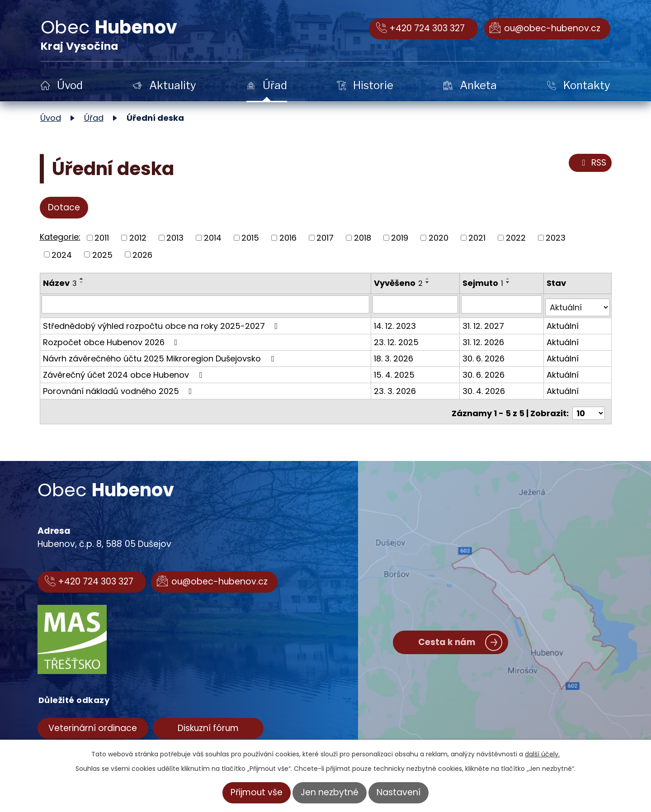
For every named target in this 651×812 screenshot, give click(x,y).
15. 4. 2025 (395, 371)
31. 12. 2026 (485, 339)
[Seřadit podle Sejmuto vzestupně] (509, 279)
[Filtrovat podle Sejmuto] (503, 304)
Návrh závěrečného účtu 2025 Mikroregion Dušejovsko (160, 355)
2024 (62, 254)
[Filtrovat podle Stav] (578, 304)
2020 (439, 238)
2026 (142, 254)
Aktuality (173, 85)
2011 (102, 238)
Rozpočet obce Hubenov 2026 (112, 339)
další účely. (542, 754)
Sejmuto (484, 283)
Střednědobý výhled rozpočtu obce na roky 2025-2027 (162, 322)
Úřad (275, 85)
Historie (373, 85)
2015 (250, 238)
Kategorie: (60, 237)
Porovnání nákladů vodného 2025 (119, 387)
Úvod (70, 85)
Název (60, 283)
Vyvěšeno (399, 283)
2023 (556, 238)
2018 (363, 238)
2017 (325, 238)
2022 (516, 238)
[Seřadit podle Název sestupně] (82, 282)
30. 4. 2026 (485, 387)
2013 (175, 238)
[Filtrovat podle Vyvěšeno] (416, 304)
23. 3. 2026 (396, 387)
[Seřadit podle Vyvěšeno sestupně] (429, 282)
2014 (213, 238)
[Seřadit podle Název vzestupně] (82, 279)
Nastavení (399, 792)
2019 (400, 238)
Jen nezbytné (330, 792)
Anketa (478, 85)
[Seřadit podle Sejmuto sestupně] (509, 282)
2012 (138, 238)
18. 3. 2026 (394, 355)
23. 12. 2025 (397, 339)
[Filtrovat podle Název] (206, 304)
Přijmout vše (257, 792)
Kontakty (587, 85)
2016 (288, 238)
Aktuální (563, 322)
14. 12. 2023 (396, 322)
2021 (477, 238)
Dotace (64, 207)
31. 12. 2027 (485, 322)
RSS (592, 163)
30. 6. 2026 (485, 355)
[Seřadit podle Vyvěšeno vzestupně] (429, 279)
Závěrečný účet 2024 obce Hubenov (124, 371)
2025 (102, 254)
